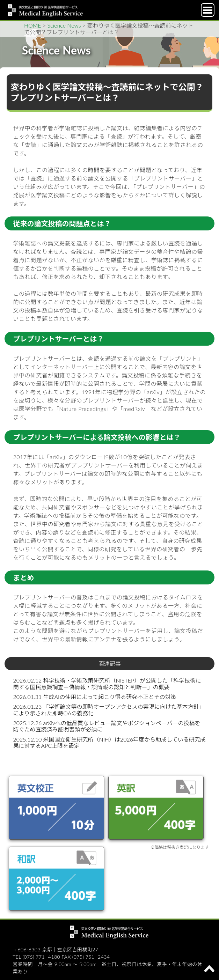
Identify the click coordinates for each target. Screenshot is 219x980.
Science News (64, 25)
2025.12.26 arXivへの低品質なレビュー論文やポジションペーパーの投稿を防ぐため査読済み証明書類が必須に (107, 726)
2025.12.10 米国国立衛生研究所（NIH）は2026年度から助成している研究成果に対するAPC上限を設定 (109, 742)
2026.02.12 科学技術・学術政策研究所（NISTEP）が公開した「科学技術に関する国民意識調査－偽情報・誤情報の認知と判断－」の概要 (107, 683)
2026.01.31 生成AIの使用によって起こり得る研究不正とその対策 (95, 697)
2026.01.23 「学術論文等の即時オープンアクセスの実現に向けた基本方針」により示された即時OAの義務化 (109, 710)
